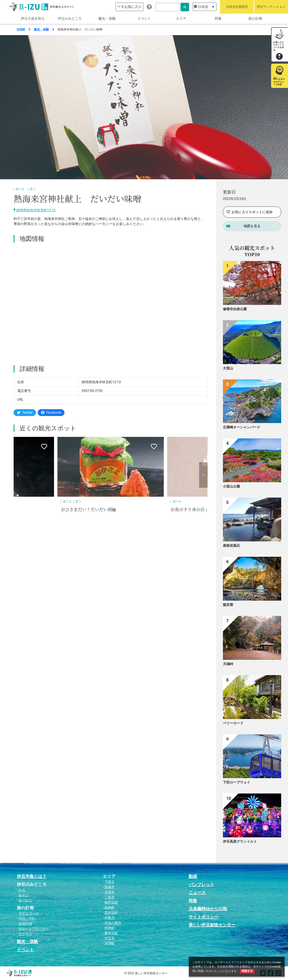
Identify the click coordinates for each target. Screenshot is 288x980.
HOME (21, 29)
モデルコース (29, 913)
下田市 (110, 882)
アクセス (25, 934)
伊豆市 (110, 938)
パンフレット (201, 884)
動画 (193, 876)
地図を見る (252, 226)
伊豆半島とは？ (32, 876)
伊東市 (110, 918)
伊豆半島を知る (33, 19)
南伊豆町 (111, 902)
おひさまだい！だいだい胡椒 (88, 510)
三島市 (110, 897)
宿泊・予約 (27, 919)
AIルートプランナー (34, 929)
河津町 (110, 943)
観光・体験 (107, 19)
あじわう (25, 900)
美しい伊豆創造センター (212, 925)
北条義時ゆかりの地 (208, 909)
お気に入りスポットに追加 (250, 212)
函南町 (110, 908)
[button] (18, 475)
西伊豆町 (111, 913)
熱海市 (110, 887)
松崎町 (110, 928)
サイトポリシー (204, 917)
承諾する (247, 971)
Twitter (25, 413)
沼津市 (110, 892)
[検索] (168, 7)
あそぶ (24, 895)
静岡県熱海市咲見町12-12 (35, 210)
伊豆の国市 (113, 923)
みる (22, 890)
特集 (218, 19)
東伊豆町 (111, 933)
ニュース (197, 892)
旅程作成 (25, 924)
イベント (144, 19)
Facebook (51, 413)
